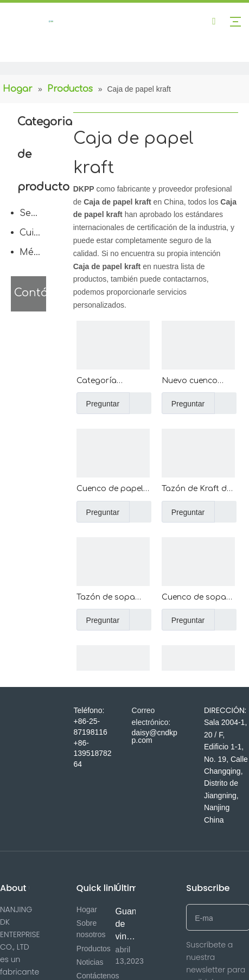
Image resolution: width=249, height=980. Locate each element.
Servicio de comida (36, 213)
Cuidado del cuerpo (36, 233)
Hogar (87, 909)
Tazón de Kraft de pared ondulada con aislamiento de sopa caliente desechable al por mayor (197, 490)
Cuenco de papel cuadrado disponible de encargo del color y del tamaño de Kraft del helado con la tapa (111, 490)
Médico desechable (36, 252)
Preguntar (98, 403)
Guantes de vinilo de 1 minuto (132, 936)
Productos (94, 949)
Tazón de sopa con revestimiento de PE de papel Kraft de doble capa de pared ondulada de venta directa (111, 598)
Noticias (90, 962)
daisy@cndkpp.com (155, 736)
